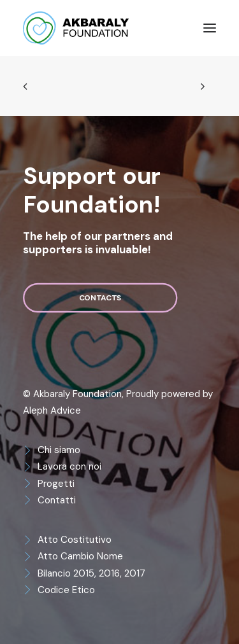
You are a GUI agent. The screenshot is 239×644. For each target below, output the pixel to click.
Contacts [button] (100, 298)
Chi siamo (59, 450)
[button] (210, 28)
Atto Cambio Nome (80, 556)
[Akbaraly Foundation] (76, 28)
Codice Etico (66, 590)
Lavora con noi (69, 466)
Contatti (57, 500)
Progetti (56, 484)
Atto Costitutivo (75, 540)
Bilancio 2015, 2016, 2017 (91, 573)
